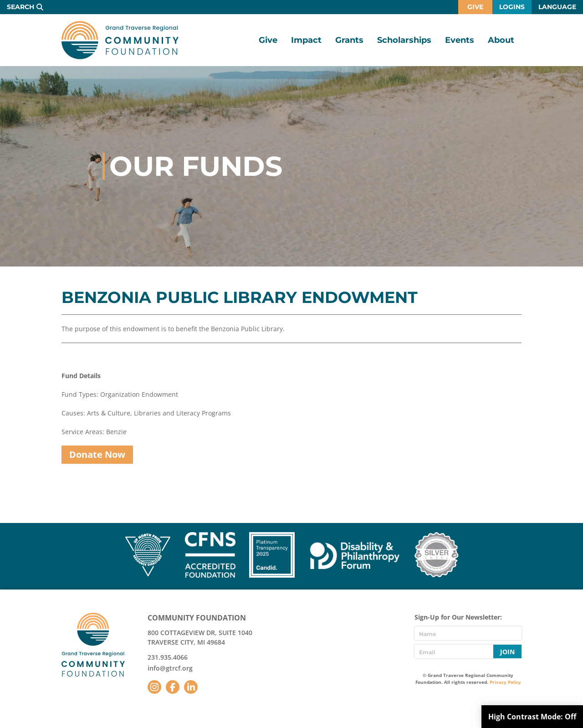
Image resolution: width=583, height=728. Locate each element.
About (501, 40)
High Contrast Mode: (532, 717)
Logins (512, 7)
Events (460, 40)
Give (475, 7)
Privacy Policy (505, 682)
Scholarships (404, 40)
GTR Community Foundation (120, 40)
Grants (349, 40)
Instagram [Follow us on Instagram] (154, 687)
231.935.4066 (168, 657)
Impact (306, 40)
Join (507, 652)
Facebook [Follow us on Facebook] (173, 687)
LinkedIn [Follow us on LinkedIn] (191, 687)
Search (20, 7)
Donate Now (97, 454)
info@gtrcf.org (170, 668)
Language (557, 7)
